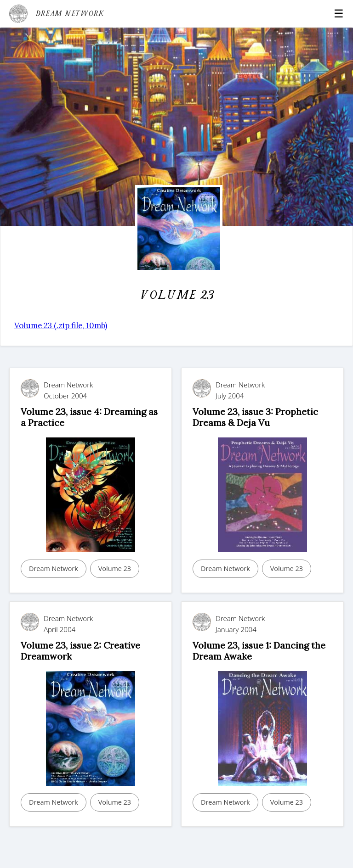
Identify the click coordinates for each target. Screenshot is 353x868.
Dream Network (54, 568)
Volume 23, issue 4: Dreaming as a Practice (89, 417)
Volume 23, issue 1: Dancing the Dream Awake (259, 651)
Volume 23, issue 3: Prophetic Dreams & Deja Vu (255, 417)
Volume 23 (115, 568)
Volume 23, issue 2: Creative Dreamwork (80, 651)
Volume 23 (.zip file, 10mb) (61, 325)
